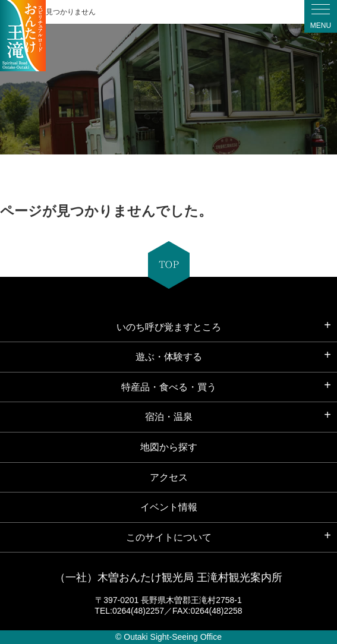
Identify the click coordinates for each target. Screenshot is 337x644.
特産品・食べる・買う (169, 387)
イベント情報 (169, 507)
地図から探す (169, 447)
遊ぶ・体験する (169, 357)
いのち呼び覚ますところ (169, 327)
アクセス (169, 477)
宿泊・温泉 (169, 417)
